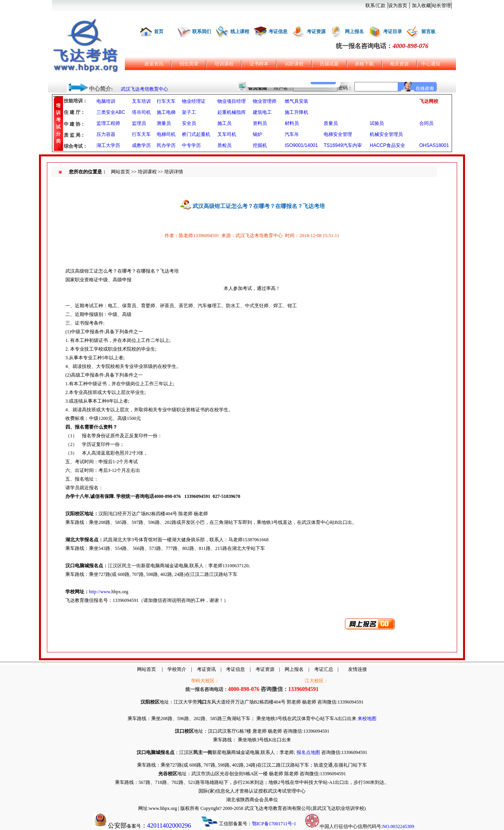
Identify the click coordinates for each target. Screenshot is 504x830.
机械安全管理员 (386, 134)
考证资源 (316, 32)
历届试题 (329, 64)
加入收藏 (421, 6)
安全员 (189, 123)
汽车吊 (292, 134)
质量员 (331, 123)
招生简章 (189, 64)
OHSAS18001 (434, 145)
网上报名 (354, 32)
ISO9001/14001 (301, 145)
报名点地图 (308, 752)
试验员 (377, 123)
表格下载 (364, 64)
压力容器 (106, 134)
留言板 (428, 32)
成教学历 (141, 145)
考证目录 (393, 32)
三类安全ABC (111, 112)
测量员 (164, 123)
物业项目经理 (232, 101)
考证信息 (278, 32)
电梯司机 (166, 134)
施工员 (224, 123)
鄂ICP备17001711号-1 (274, 824)
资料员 (260, 123)
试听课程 (294, 64)
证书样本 (259, 64)
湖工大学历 (108, 145)
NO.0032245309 (398, 826)
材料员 (292, 123)
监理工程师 (108, 123)
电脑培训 (106, 101)
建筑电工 (262, 112)
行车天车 (166, 101)
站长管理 (441, 6)
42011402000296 (169, 825)
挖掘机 (260, 145)
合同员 (426, 123)
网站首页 (120, 172)
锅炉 (258, 134)
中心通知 (431, 64)
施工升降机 (296, 112)
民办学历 (166, 145)
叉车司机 (227, 134)
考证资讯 (206, 669)
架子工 (189, 112)
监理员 (139, 123)
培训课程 (224, 64)
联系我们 (202, 32)
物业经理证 (194, 101)
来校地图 (367, 719)
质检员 (224, 145)
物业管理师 (265, 101)
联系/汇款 (375, 6)
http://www (100, 592)
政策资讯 (154, 64)
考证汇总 (324, 669)
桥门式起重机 (196, 134)
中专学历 (191, 145)
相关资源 (399, 64)
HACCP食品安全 (387, 145)
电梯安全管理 (338, 134)
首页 (159, 32)
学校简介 (177, 669)
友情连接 (358, 669)
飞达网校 (429, 101)
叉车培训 (141, 101)
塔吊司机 (141, 112)
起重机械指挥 (232, 112)
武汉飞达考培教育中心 (145, 89)
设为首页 (398, 6)
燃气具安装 (296, 101)
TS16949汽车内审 (343, 145)
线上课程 (240, 32)
